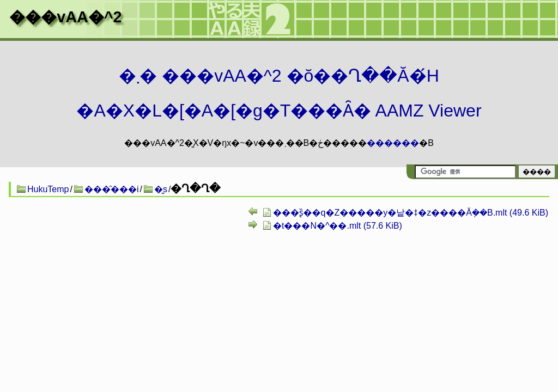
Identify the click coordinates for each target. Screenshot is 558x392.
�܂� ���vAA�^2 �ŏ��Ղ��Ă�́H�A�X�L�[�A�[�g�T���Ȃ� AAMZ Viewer (279, 93)
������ (393, 143)
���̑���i (112, 189)
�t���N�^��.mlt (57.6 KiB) (338, 226)
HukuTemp (48, 189)
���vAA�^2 (65, 17)
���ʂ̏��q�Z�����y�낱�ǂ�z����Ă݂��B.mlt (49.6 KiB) (411, 213)
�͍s (161, 189)
